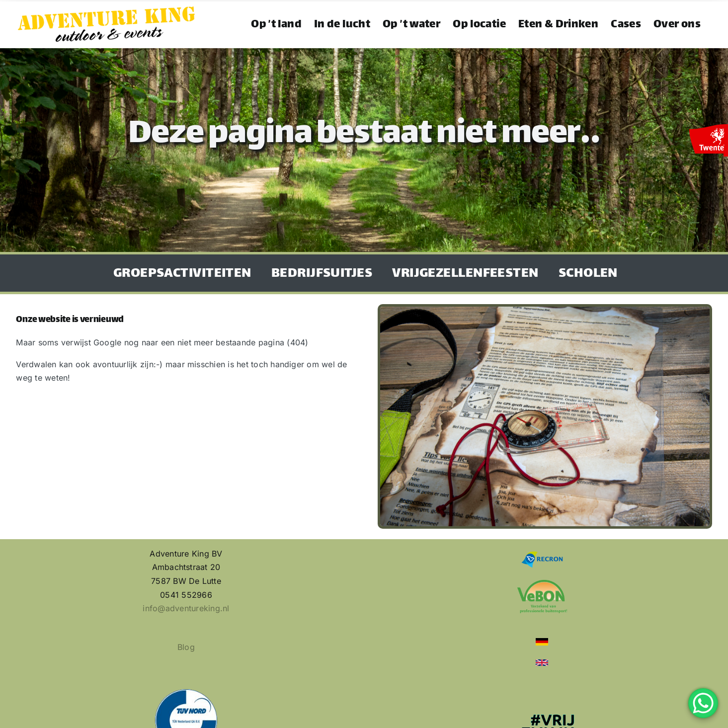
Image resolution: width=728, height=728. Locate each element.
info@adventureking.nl (186, 608)
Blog (186, 647)
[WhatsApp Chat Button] (703, 703)
